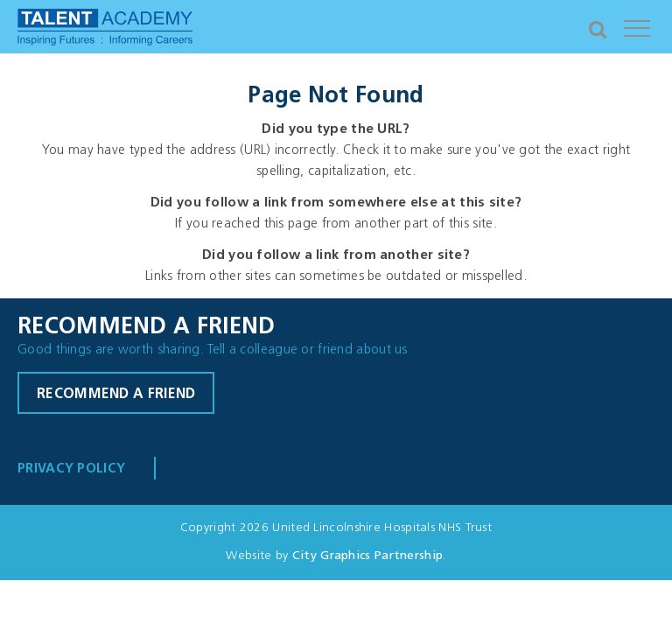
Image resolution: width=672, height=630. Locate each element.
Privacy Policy (71, 469)
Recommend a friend (116, 395)
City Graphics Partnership (368, 556)
